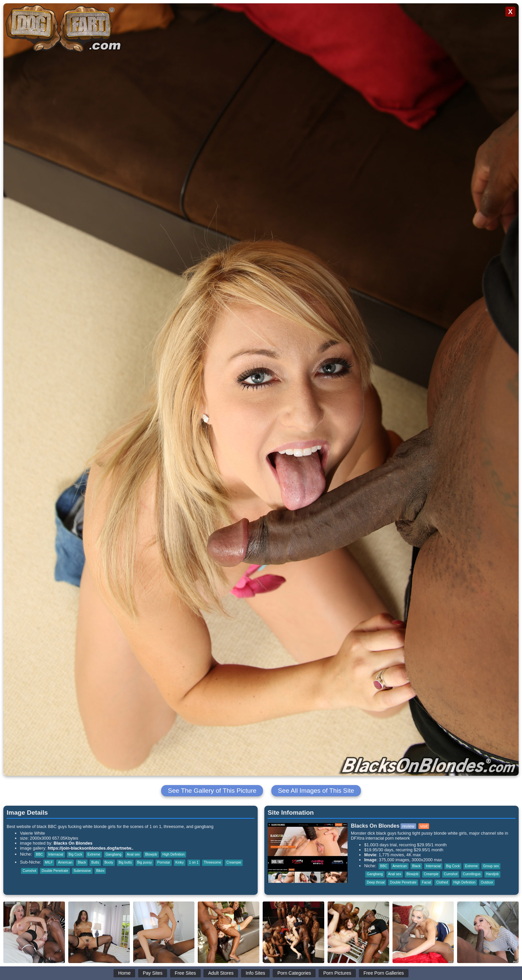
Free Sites (185, 973)
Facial (426, 882)
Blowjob (151, 854)
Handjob (492, 874)
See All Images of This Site (316, 791)
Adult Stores (221, 973)
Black (82, 862)
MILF (49, 862)
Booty (109, 862)
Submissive (82, 871)
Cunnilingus (472, 874)
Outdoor (487, 882)
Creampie (234, 862)
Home (124, 973)
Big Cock (75, 854)
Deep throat (376, 882)
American (65, 862)
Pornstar (164, 862)
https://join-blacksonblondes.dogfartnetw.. (91, 848)
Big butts (125, 862)
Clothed (442, 882)
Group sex (491, 866)
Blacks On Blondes (73, 843)
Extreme (94, 854)
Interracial (56, 854)
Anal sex (133, 854)
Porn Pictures (337, 973)
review (408, 826)
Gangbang (114, 854)
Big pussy (144, 862)
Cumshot (29, 871)
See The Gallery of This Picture (212, 791)
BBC (39, 854)
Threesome (212, 862)
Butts (95, 862)
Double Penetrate (55, 871)
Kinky (180, 862)
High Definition (174, 854)
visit (424, 826)
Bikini (100, 871)
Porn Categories (294, 973)
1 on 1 (194, 862)
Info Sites (255, 973)
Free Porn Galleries (384, 973)
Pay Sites (153, 973)
